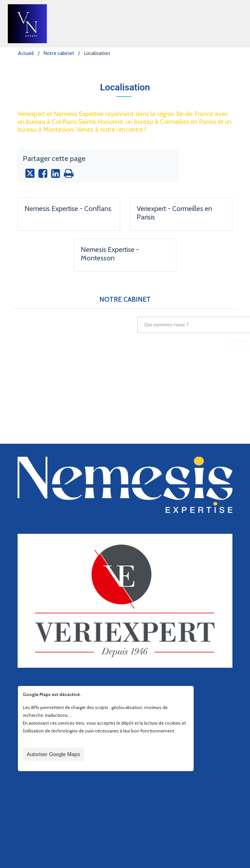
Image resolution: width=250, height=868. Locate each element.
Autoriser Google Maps (53, 849)
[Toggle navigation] (233, 24)
